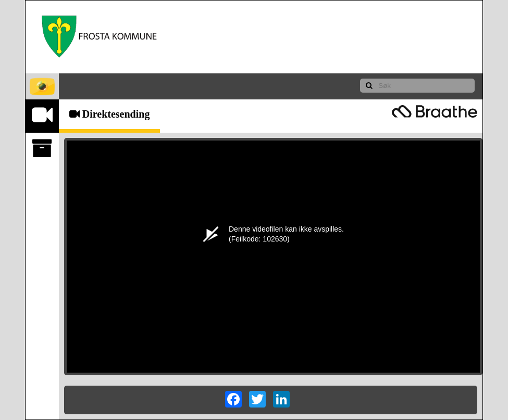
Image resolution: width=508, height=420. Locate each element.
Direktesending (110, 114)
